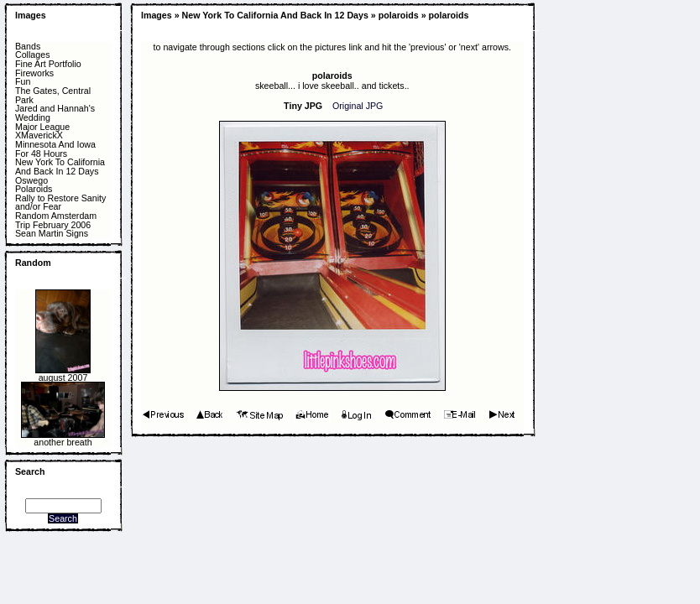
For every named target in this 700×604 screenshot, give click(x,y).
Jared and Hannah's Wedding (55, 113)
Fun (23, 82)
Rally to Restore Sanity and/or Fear (60, 203)
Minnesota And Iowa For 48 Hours (55, 149)
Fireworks (34, 73)
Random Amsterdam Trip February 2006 (56, 220)
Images (31, 15)
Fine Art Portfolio (48, 64)
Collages (32, 55)
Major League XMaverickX (42, 131)
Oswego (31, 181)
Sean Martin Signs (52, 234)
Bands (28, 47)
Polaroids (34, 189)
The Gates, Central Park (53, 95)
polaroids (399, 15)
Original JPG (358, 106)
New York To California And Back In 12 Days (60, 167)
